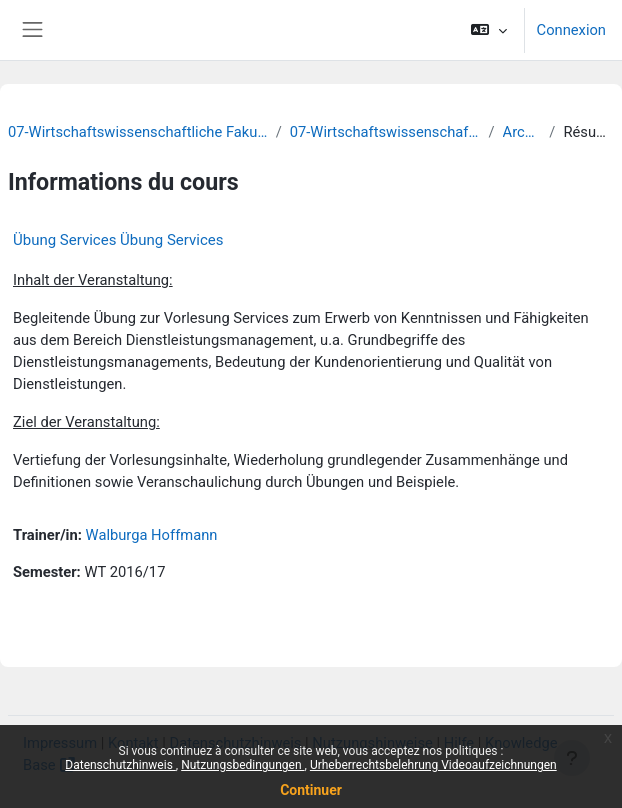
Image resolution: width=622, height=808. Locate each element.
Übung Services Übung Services (118, 240)
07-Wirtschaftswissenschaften (385, 132)
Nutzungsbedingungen (242, 765)
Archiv (522, 132)
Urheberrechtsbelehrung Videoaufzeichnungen (433, 765)
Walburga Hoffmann (152, 535)
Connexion (571, 30)
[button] (488, 30)
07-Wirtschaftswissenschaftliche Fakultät (138, 132)
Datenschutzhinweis (120, 765)
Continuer (311, 790)
